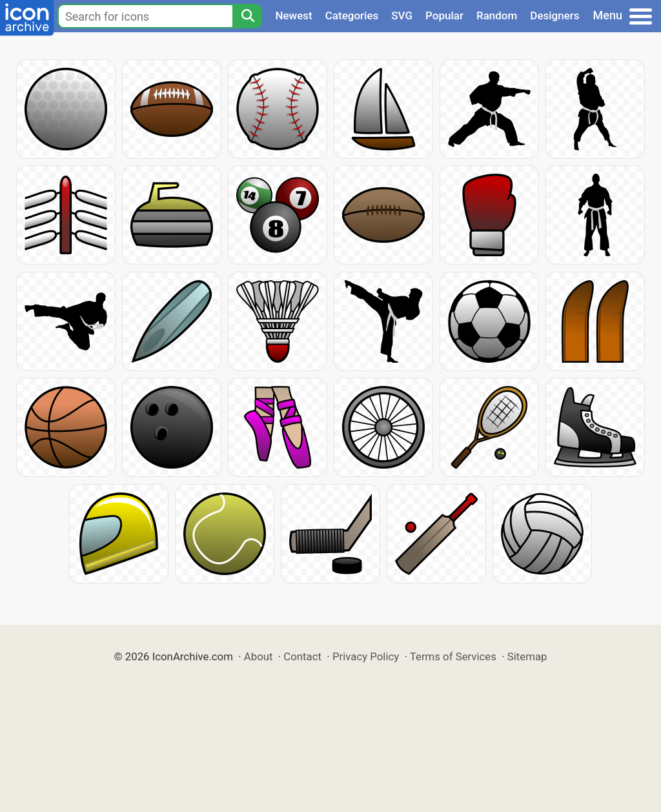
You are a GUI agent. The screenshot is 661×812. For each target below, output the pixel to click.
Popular (444, 15)
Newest (293, 15)
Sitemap (527, 656)
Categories (352, 15)
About (259, 656)
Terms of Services (453, 656)
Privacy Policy (366, 656)
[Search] (247, 16)
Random (497, 15)
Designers (554, 15)
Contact (302, 656)
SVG (402, 15)
